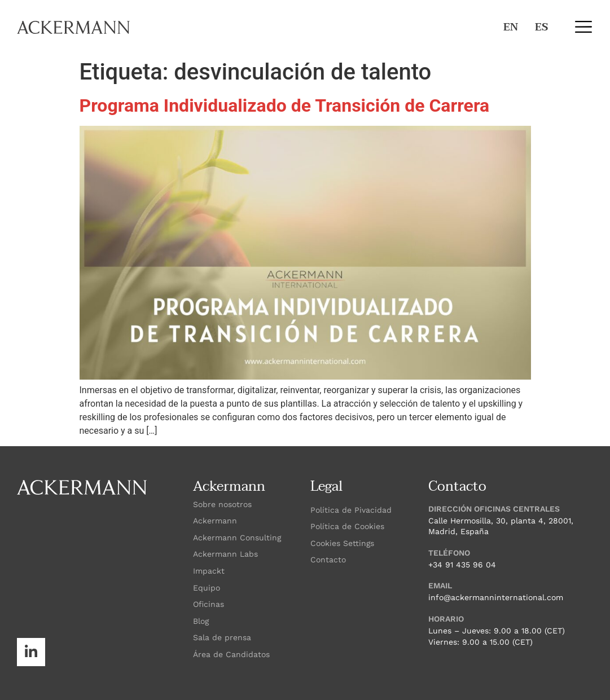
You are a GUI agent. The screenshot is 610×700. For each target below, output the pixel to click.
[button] (583, 27)
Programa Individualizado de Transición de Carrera (285, 105)
